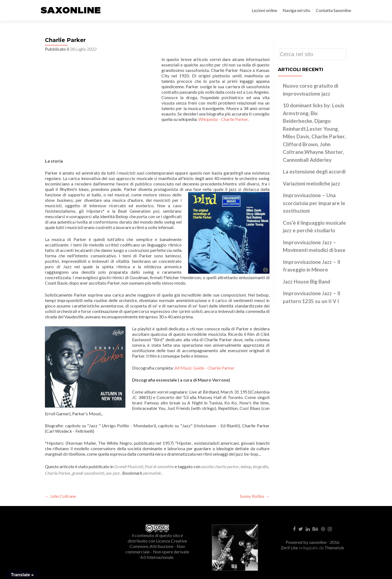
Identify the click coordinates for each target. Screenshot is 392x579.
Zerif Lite (290, 548)
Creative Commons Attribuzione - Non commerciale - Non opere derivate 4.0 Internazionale (157, 549)
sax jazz (113, 473)
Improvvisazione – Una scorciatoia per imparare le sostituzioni (314, 203)
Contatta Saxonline (333, 10)
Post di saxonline (159, 466)
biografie (261, 466)
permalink (153, 473)
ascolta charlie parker (220, 466)
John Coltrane (60, 496)
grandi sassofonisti (88, 473)
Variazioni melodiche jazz (311, 183)
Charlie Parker (58, 473)
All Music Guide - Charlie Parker (204, 368)
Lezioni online (264, 10)
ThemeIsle (334, 548)
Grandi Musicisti (129, 466)
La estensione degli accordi (314, 171)
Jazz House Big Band (307, 281)
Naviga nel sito (296, 10)
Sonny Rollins (255, 496)
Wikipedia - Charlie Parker (223, 119)
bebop (246, 466)
